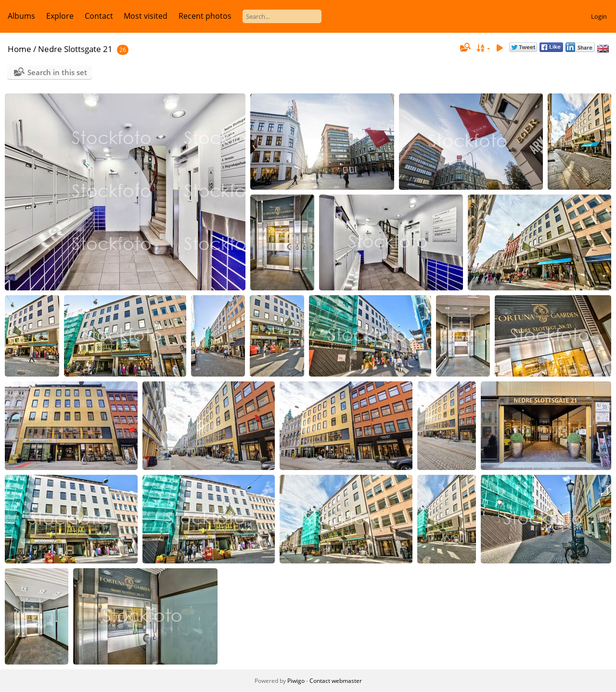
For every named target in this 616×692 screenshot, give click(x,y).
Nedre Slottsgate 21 (75, 49)
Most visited (146, 16)
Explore (60, 16)
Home (19, 49)
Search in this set (57, 72)
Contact (99, 16)
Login (599, 16)
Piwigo (296, 681)
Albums (21, 16)
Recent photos (205, 16)
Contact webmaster (336, 681)
